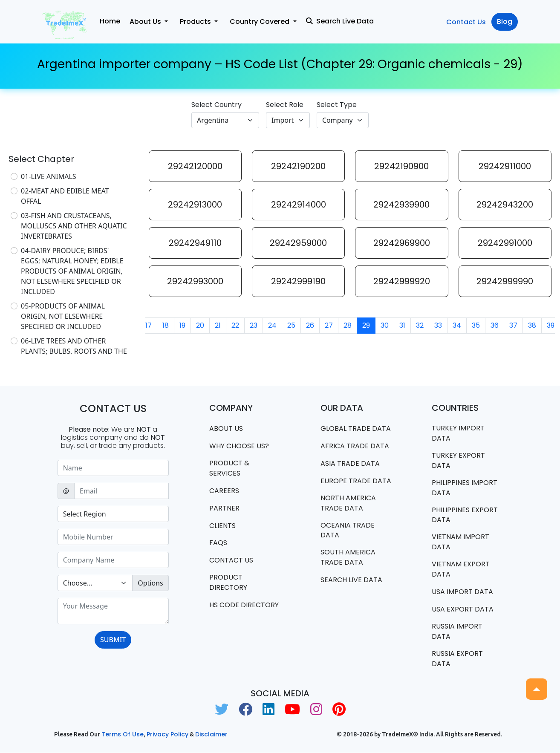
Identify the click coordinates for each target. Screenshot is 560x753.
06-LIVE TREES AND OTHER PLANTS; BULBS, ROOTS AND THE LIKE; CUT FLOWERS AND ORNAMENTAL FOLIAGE (74, 356)
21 (218, 325)
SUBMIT (113, 640)
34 (457, 325)
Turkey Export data (458, 460)
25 (291, 325)
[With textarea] (113, 611)
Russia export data (457, 659)
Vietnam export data (461, 570)
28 (348, 325)
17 (149, 325)
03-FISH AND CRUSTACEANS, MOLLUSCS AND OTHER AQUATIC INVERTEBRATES (74, 226)
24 (272, 325)
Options (150, 583)
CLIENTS (222, 526)
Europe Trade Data (356, 481)
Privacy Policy (167, 735)
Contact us (231, 561)
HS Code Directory (244, 605)
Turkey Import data (458, 433)
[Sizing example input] (113, 468)
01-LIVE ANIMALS (49, 176)
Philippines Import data (465, 488)
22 (235, 325)
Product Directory (228, 583)
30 (385, 325)
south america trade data (348, 558)
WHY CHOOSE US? (239, 446)
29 (366, 325)
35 (476, 325)
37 (513, 325)
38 (532, 325)
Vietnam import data (460, 542)
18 (166, 325)
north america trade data (348, 503)
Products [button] (196, 22)
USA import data (462, 592)
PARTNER (224, 508)
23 (254, 325)
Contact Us (466, 22)
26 (310, 325)
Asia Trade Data (350, 463)
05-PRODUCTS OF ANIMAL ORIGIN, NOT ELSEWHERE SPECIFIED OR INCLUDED (63, 316)
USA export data (463, 610)
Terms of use (123, 735)
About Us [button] (146, 22)
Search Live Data (340, 21)
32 (420, 325)
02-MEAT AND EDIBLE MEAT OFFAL (65, 196)
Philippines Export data (465, 515)
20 (200, 325)
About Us (226, 428)
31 (402, 325)
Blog (505, 22)
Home (110, 21)
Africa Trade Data (355, 446)
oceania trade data (348, 530)
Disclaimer (211, 735)
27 (329, 325)
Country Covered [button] (260, 22)
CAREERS (224, 491)
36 (495, 325)
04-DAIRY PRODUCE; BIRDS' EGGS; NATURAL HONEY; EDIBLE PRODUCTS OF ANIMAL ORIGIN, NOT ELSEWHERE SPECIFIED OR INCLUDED (72, 271)
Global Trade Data (356, 428)
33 (438, 325)
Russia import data (457, 632)
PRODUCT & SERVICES (229, 468)
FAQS (218, 543)
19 (182, 325)
